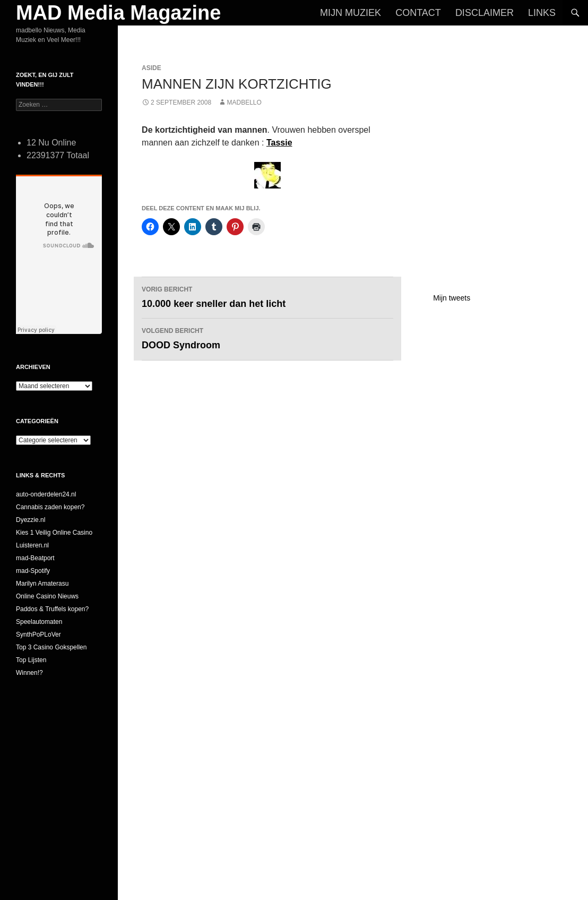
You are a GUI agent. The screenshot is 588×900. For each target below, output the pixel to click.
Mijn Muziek (351, 13)
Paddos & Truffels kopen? (52, 609)
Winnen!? (29, 673)
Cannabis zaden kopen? (50, 507)
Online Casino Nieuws (47, 596)
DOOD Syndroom (267, 337)
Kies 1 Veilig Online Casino (54, 533)
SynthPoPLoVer (38, 635)
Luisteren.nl (32, 545)
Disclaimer (485, 13)
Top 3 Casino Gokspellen (51, 647)
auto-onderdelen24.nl (46, 494)
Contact (418, 13)
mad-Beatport (35, 558)
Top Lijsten (31, 660)
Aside (152, 68)
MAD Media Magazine (118, 13)
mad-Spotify (33, 571)
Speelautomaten (39, 622)
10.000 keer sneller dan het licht (267, 296)
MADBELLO (244, 102)
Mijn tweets (452, 298)
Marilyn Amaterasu (42, 584)
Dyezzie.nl (31, 520)
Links (542, 13)
